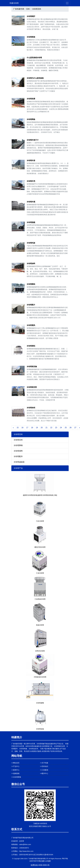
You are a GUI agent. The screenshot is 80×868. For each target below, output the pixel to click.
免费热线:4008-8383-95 (40, 865)
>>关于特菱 (44, 763)
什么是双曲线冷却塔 (34, 58)
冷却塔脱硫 (31, 222)
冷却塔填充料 (32, 387)
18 (32, 428)
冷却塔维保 (31, 37)
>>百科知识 (44, 766)
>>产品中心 (15, 766)
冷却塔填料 (18, 451)
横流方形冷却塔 (40, 547)
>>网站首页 (15, 763)
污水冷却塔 (40, 521)
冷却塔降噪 (18, 445)
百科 (28, 9)
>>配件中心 (44, 773)
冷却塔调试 (31, 346)
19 (37, 428)
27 (75, 428)
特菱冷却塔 (14, 3)
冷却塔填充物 (32, 366)
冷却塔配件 (18, 456)
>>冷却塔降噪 (16, 777)
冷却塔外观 (31, 202)
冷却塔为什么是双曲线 (35, 78)
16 (22, 428)
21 (47, 428)
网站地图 (41, 861)
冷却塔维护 (31, 16)
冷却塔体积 (31, 408)
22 (51, 428)
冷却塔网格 (31, 119)
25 (66, 428)
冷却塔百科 (37, 9)
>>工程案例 (44, 770)
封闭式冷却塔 (40, 651)
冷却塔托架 (31, 243)
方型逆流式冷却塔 (40, 677)
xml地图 (48, 861)
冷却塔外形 (31, 160)
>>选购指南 (15, 773)
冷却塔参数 (40, 703)
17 (27, 428)
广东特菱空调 (19, 9)
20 (42, 428)
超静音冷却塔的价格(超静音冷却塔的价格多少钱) (40, 495)
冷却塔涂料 (31, 263)
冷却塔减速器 (19, 462)
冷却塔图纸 (31, 284)
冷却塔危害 (31, 99)
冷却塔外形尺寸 (33, 140)
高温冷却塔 (40, 625)
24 (61, 428)
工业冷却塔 (40, 573)
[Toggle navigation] (67, 3)
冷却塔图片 (31, 305)
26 (71, 428)
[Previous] (13, 428)
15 (18, 428)
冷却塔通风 (31, 325)
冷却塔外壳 (31, 181)
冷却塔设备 (40, 729)
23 (56, 428)
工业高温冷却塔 (40, 599)
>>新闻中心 (15, 770)
